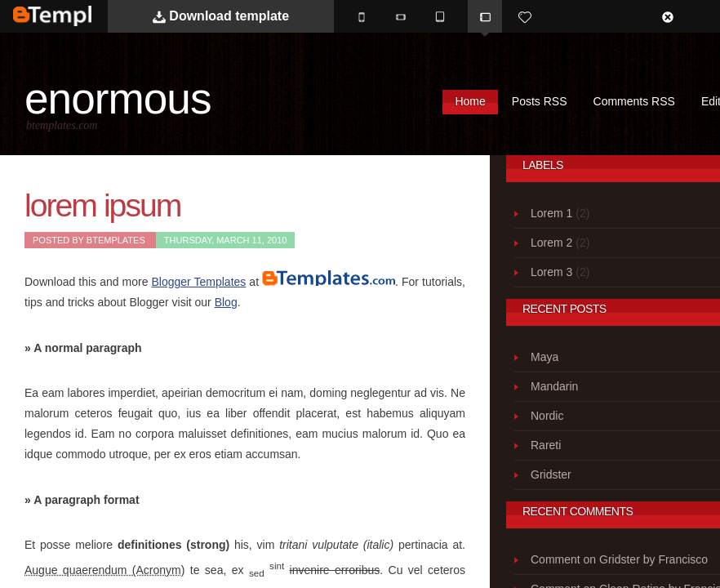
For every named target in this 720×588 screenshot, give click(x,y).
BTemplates (74, 16)
